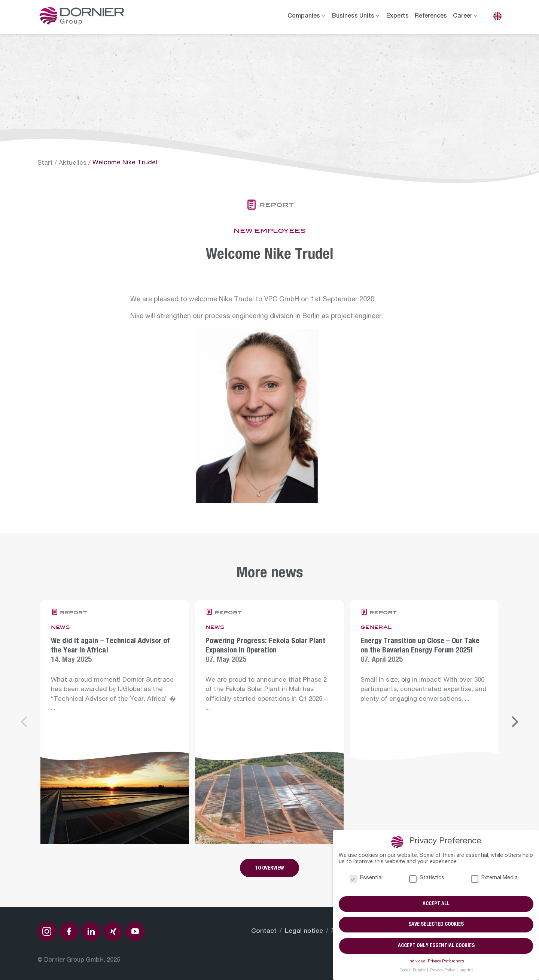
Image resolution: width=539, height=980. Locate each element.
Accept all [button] (436, 904)
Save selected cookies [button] (436, 925)
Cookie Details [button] (413, 971)
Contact (264, 932)
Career (463, 16)
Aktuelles (73, 163)
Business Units (353, 16)
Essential (366, 879)
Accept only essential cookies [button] (436, 946)
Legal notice (304, 932)
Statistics (427, 879)
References (431, 16)
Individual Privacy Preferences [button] (436, 962)
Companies (304, 16)
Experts (398, 16)
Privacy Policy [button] (443, 971)
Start (45, 163)
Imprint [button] (466, 971)
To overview (269, 868)
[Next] (514, 722)
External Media (494, 879)
